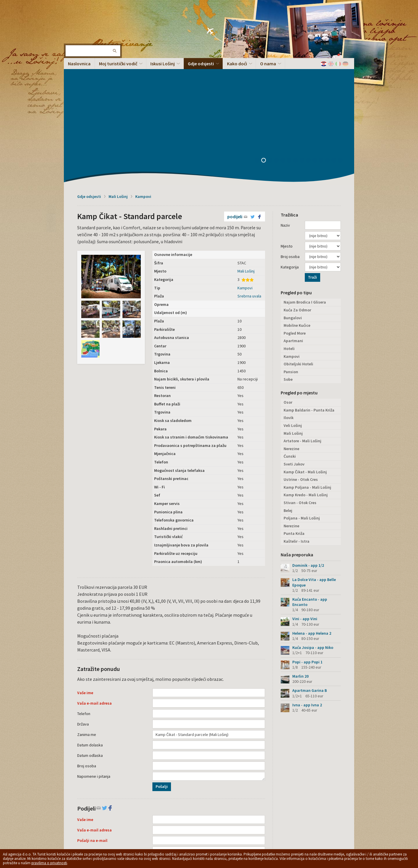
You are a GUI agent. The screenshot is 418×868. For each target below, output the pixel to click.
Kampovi (143, 81)
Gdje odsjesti (89, 81)
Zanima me (87, 619)
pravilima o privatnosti (49, 863)
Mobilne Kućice (297, 210)
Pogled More (295, 217)
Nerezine (291, 333)
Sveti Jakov (294, 348)
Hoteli (289, 233)
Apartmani (293, 225)
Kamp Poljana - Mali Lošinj (307, 371)
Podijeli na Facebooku (181, 787)
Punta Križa (294, 418)
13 (336, 45)
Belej (288, 395)
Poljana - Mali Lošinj (302, 402)
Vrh (341, 822)
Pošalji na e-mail (92, 725)
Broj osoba (87, 650)
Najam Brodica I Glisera (305, 186)
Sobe (288, 264)
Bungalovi (293, 202)
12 (329, 45)
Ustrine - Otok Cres (301, 364)
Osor (288, 286)
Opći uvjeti (182, 819)
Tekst (82, 735)
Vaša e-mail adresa (94, 587)
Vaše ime (85, 577)
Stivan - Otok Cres (300, 387)
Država (83, 608)
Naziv (285, 109)
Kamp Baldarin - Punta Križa (309, 294)
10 (317, 45)
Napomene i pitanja (94, 661)
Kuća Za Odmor (297, 194)
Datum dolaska (90, 629)
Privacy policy (161, 819)
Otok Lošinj (83, 23)
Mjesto (287, 130)
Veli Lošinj (293, 310)
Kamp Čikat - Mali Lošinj (305, 356)
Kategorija (290, 151)
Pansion (291, 256)
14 (342, 45)
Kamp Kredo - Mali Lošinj (306, 379)
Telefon (84, 598)
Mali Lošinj (118, 81)
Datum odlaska (90, 640)
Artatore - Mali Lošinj (302, 325)
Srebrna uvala (249, 180)
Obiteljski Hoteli (298, 248)
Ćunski (290, 340)
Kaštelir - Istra (297, 425)
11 (323, 45)
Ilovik (289, 302)
